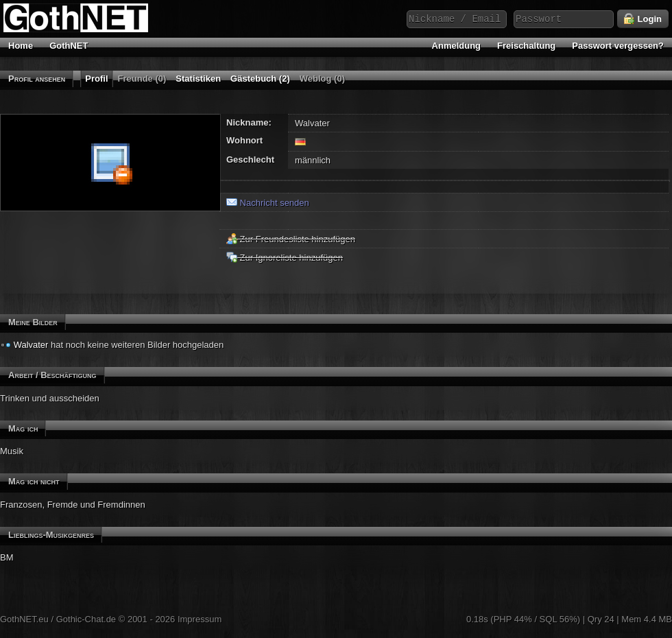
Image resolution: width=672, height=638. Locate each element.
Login (643, 19)
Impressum (200, 619)
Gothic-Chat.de (86, 619)
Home (21, 46)
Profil (96, 79)
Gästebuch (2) (260, 79)
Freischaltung (526, 46)
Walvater (31, 345)
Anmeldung (457, 46)
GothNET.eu (24, 619)
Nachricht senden (268, 203)
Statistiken (198, 79)
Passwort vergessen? (618, 46)
